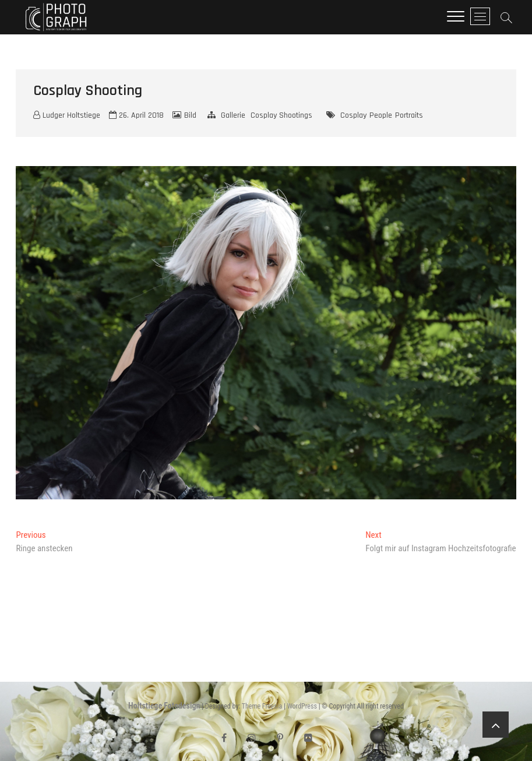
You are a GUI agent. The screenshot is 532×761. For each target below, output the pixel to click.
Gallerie (233, 115)
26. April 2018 (136, 115)
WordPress (302, 706)
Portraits (409, 115)
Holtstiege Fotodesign (164, 706)
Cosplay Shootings (281, 115)
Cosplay (353, 115)
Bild (190, 115)
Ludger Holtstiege (67, 115)
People (381, 115)
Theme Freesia (262, 706)
